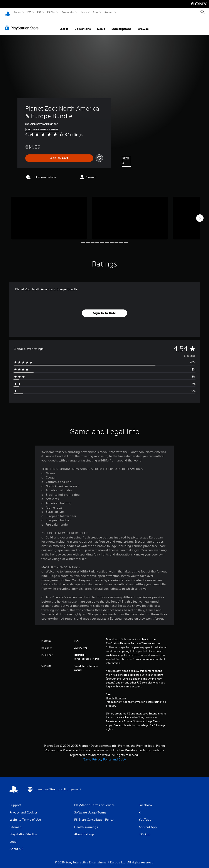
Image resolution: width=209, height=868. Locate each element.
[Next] (200, 214)
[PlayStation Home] (8, 12)
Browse (143, 25)
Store (95, 12)
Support (109, 12)
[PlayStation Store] (23, 24)
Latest (64, 25)
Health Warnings (116, 694)
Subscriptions (121, 25)
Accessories (68, 12)
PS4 (39, 12)
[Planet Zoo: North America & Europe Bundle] (49, 214)
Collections (83, 25)
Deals (101, 25)
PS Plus (51, 12)
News (84, 12)
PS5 (29, 12)
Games (17, 12)
